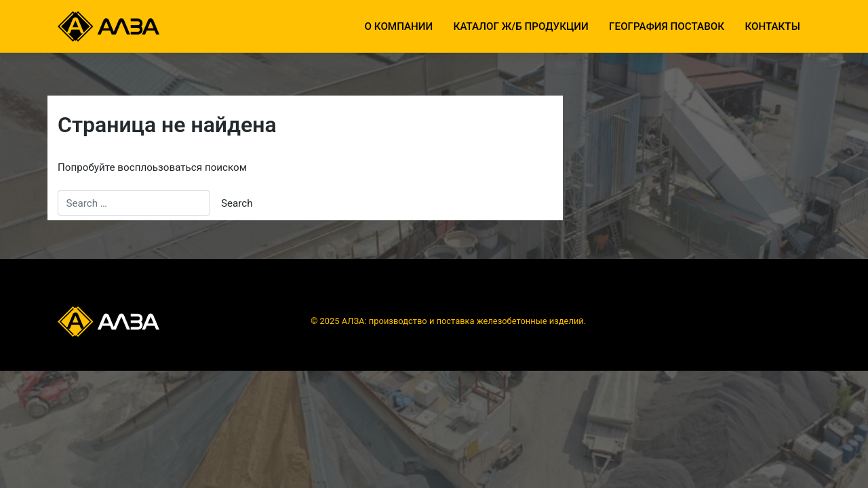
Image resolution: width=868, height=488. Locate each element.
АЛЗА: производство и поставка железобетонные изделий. (464, 321)
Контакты (772, 26)
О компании (399, 26)
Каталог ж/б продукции (521, 26)
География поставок (667, 26)
